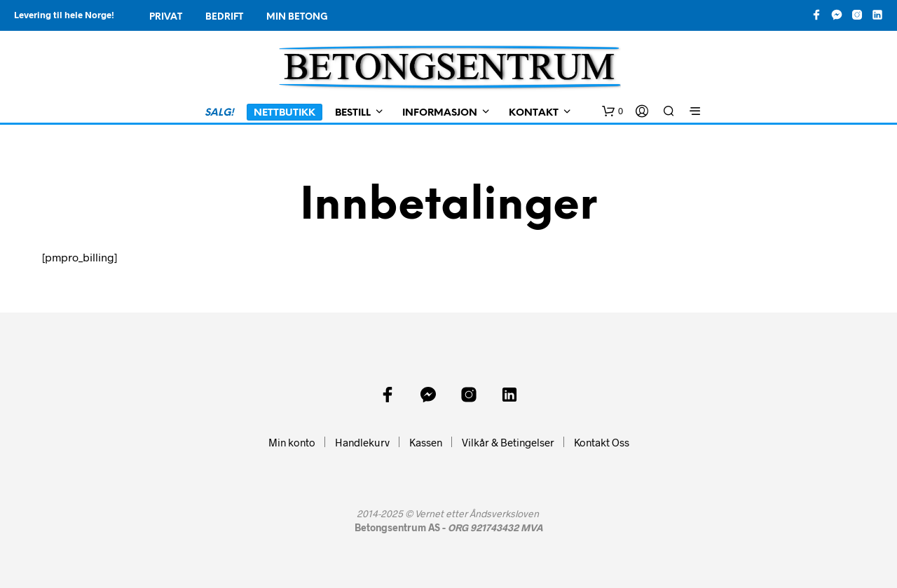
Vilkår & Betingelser (508, 442)
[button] (612, 111)
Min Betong (297, 17)
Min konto (292, 442)
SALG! (219, 113)
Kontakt (534, 113)
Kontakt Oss (602, 442)
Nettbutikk (285, 113)
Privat (166, 17)
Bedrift (224, 17)
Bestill (353, 113)
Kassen (426, 442)
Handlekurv (362, 442)
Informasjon (440, 113)
